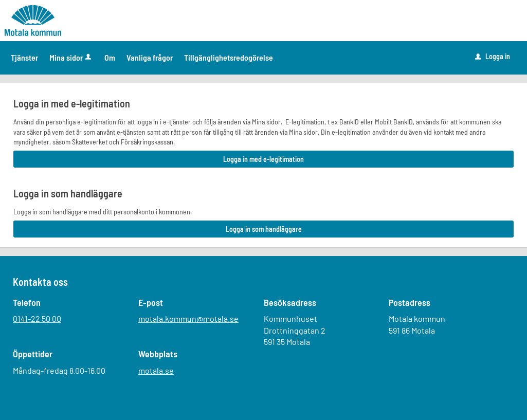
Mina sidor (71, 57)
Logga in (493, 56)
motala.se (156, 370)
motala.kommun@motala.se (188, 318)
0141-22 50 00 (37, 318)
